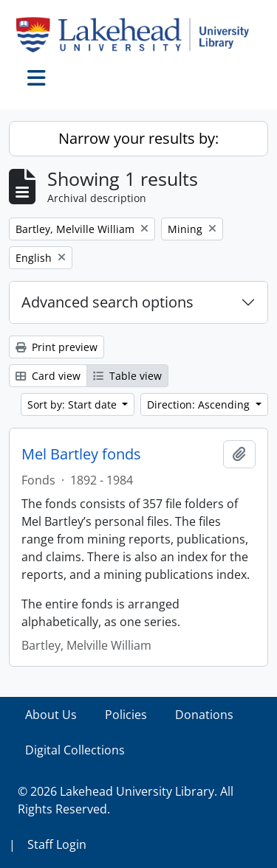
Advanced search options (107, 302)
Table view (127, 376)
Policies (126, 715)
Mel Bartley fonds (81, 454)
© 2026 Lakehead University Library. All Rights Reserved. (126, 800)
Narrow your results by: (138, 138)
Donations (204, 715)
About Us (51, 715)
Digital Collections (75, 750)
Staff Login (57, 844)
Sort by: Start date (73, 405)
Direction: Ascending (200, 405)
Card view (48, 376)
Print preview (57, 347)
